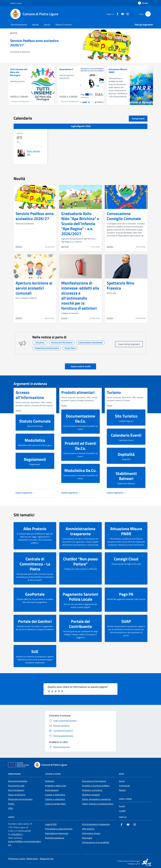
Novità (35, 25)
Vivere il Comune (64, 25)
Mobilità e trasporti (91, 795)
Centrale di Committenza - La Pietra (35, 564)
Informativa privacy (91, 833)
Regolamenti (35, 459)
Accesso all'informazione (30, 395)
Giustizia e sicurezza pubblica (96, 786)
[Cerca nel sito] (148, 14)
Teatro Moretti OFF (33, 153)
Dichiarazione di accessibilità (96, 842)
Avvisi (122, 781)
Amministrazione (19, 25)
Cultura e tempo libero (56, 804)
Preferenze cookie (17, 859)
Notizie (122, 790)
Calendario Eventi (126, 435)
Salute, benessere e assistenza (96, 799)
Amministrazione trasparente (80, 531)
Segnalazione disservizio (57, 833)
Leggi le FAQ (51, 824)
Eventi (122, 806)
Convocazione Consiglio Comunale (124, 216)
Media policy (32, 859)
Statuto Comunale (35, 421)
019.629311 (17, 834)
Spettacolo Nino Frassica (121, 285)
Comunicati (124, 786)
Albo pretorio (88, 829)
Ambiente (50, 781)
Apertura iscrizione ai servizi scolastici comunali (34, 288)
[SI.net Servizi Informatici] (147, 862)
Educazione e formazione (94, 781)
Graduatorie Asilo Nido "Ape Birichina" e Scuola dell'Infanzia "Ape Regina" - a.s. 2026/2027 (80, 224)
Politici (11, 804)
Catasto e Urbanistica (55, 795)
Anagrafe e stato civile (56, 786)
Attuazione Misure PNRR (118, 71)
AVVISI (19, 247)
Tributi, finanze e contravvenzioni (98, 804)
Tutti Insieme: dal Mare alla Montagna (19, 72)
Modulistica (35, 440)
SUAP (126, 621)
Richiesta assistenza (55, 838)
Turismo (114, 392)
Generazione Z (66, 69)
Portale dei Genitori (35, 621)
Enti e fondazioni (16, 790)
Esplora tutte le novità (80, 366)
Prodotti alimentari (78, 392)
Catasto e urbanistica (55, 799)
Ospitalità (126, 454)
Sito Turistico (126, 416)
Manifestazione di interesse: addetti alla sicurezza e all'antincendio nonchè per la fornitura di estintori (80, 296)
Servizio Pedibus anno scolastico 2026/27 (34, 43)
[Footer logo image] (52, 765)
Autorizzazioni (52, 790)
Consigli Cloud (126, 559)
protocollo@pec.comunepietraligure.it (25, 843)
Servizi (47, 25)
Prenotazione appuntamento (59, 829)
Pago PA (126, 594)
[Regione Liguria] (16, 3)
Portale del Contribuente (80, 624)
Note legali (87, 838)
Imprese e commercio (92, 790)
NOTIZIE (65, 247)
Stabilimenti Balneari (126, 476)
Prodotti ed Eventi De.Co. (80, 446)
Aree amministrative (18, 781)
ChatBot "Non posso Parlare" (80, 561)
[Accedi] (143, 3)
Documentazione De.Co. (80, 419)
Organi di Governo (17, 795)
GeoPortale (35, 594)
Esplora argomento (25, 493)
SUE (35, 652)
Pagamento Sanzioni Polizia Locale (80, 597)
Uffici (11, 808)
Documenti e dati (16, 786)
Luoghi (122, 811)
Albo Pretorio (35, 529)
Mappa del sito (47, 859)
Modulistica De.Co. (80, 470)
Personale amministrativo (20, 799)
